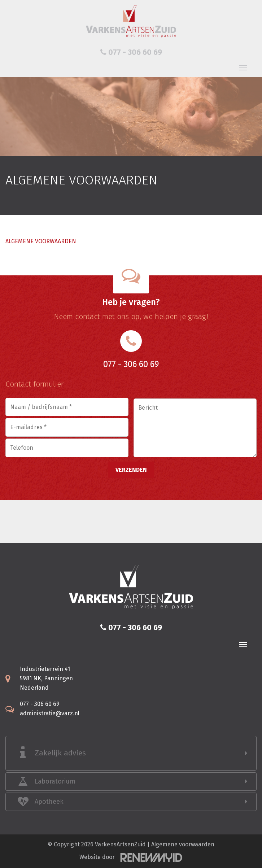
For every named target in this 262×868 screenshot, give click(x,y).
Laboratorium (55, 781)
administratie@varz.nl (50, 713)
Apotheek (49, 802)
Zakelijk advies (60, 753)
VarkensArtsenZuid (120, 844)
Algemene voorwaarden (183, 844)
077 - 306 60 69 (131, 52)
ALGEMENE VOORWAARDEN (41, 241)
